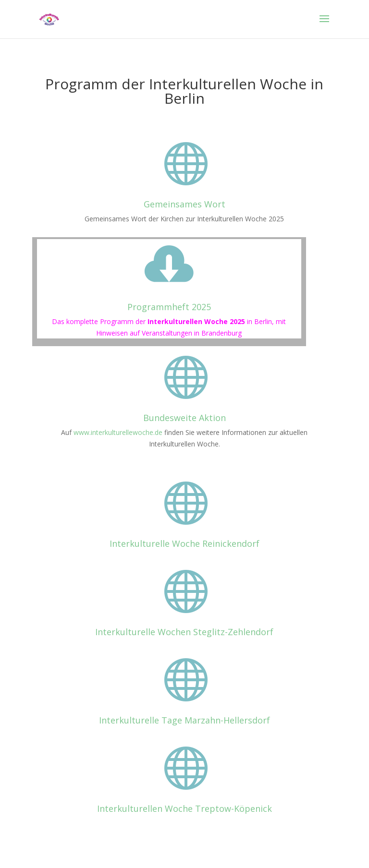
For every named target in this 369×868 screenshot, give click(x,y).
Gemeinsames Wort (184, 204)
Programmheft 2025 (169, 307)
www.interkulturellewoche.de (118, 432)
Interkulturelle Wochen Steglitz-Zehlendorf (184, 632)
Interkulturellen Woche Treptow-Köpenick (184, 808)
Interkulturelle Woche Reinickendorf (184, 543)
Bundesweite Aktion (184, 418)
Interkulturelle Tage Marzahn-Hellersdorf (184, 720)
